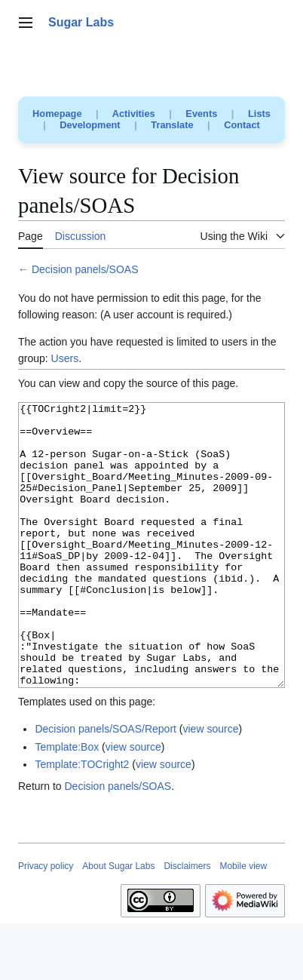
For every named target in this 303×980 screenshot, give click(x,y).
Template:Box (67, 803)
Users (65, 358)
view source (211, 785)
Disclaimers (187, 923)
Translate (172, 125)
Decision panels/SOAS (85, 269)
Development (90, 125)
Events (201, 114)
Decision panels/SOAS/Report (106, 785)
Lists (259, 114)
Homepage (57, 114)
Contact (242, 125)
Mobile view (243, 923)
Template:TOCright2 (82, 821)
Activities (134, 114)
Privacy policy (46, 923)
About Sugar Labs (118, 923)
